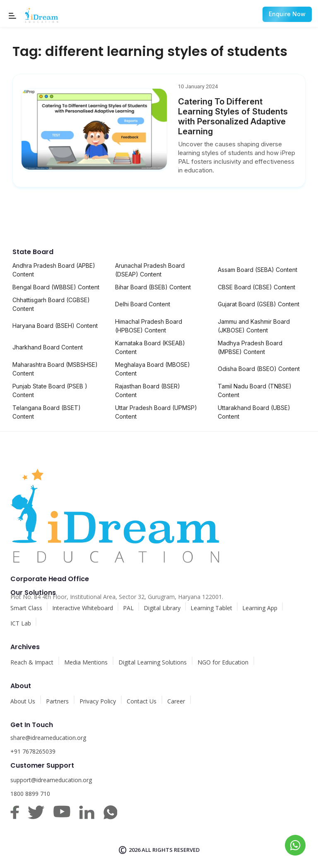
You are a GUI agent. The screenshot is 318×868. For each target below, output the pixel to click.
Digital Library (162, 608)
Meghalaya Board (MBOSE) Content (153, 369)
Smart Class (26, 608)
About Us (23, 701)
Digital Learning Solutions (153, 662)
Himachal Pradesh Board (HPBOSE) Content (149, 326)
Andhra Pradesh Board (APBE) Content (54, 270)
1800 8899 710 (30, 794)
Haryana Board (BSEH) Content (55, 326)
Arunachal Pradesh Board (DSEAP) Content (150, 270)
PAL (128, 608)
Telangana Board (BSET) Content (47, 412)
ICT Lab (21, 623)
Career (176, 701)
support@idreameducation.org (51, 780)
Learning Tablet (211, 608)
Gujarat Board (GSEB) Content (259, 304)
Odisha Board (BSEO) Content (259, 369)
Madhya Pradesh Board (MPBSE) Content (250, 347)
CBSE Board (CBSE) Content (257, 287)
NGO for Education (223, 662)
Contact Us (142, 701)
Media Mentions (86, 662)
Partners (57, 701)
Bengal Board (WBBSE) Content (56, 287)
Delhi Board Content (143, 304)
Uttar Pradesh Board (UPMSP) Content (156, 412)
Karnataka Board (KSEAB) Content (150, 347)
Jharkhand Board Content (48, 347)
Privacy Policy (98, 701)
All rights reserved (171, 850)
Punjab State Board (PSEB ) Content (50, 390)
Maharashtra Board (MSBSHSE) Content (55, 369)
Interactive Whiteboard (83, 608)
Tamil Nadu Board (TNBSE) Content (255, 390)
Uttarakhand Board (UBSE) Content (254, 412)
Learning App (260, 608)
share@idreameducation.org (48, 738)
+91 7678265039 (33, 751)
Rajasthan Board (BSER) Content (148, 390)
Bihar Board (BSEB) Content (153, 287)
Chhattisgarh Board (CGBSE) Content (51, 304)
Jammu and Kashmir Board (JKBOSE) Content (254, 326)
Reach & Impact (32, 662)
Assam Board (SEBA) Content (258, 270)
